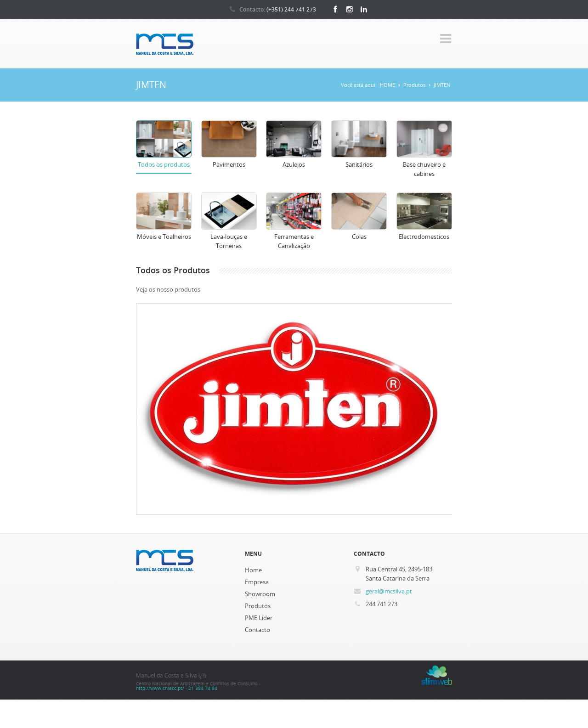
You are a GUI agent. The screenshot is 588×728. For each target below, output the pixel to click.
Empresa (257, 582)
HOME (387, 85)
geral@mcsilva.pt (389, 591)
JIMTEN (442, 85)
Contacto (257, 630)
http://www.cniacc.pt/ (160, 688)
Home (253, 570)
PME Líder (259, 618)
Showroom (260, 594)
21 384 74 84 (203, 688)
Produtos (414, 85)
